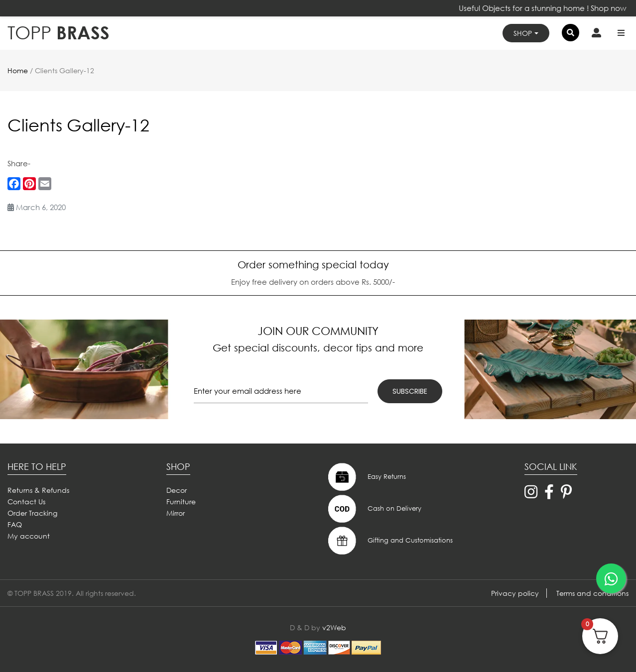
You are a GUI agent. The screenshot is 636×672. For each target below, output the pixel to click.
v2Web (334, 627)
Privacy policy (515, 593)
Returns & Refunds (38, 490)
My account (29, 536)
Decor (177, 490)
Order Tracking (32, 513)
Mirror (176, 513)
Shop (523, 33)
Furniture (181, 502)
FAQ (15, 524)
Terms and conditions (592, 593)
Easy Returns (366, 477)
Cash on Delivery (374, 509)
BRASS (59, 33)
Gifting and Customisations (389, 541)
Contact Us (26, 502)
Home (18, 70)
